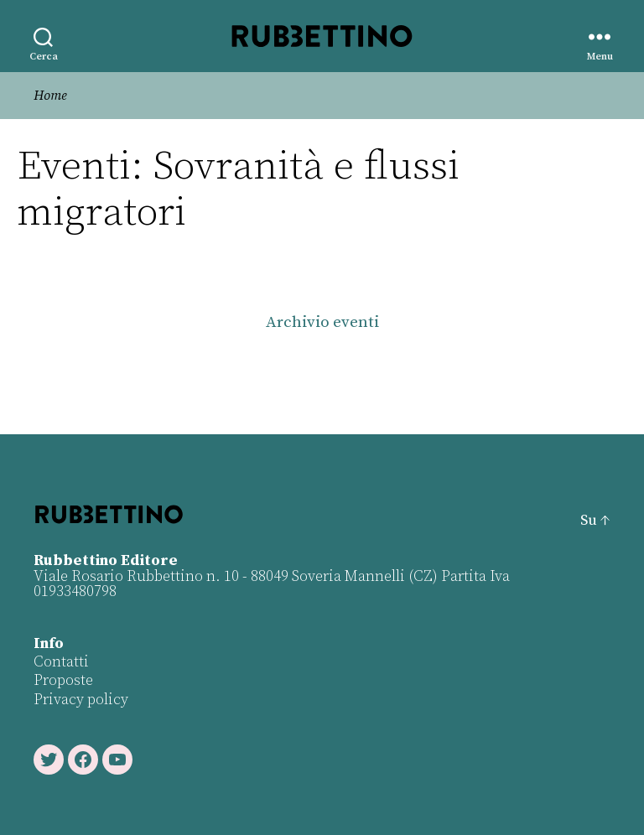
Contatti (61, 662)
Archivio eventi (322, 322)
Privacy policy (81, 700)
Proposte (63, 680)
